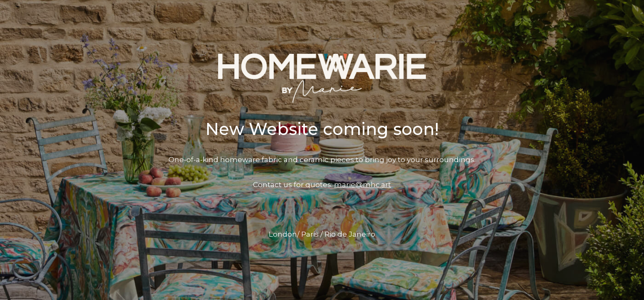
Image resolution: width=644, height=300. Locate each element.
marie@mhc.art (363, 185)
